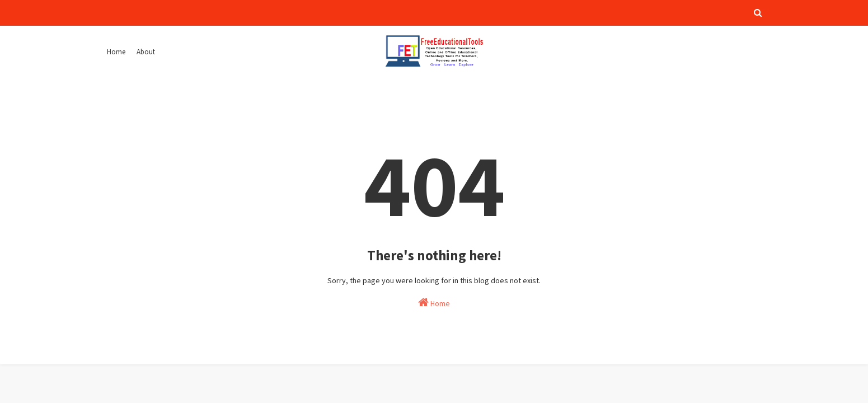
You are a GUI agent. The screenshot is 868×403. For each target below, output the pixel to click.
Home (116, 52)
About (146, 52)
